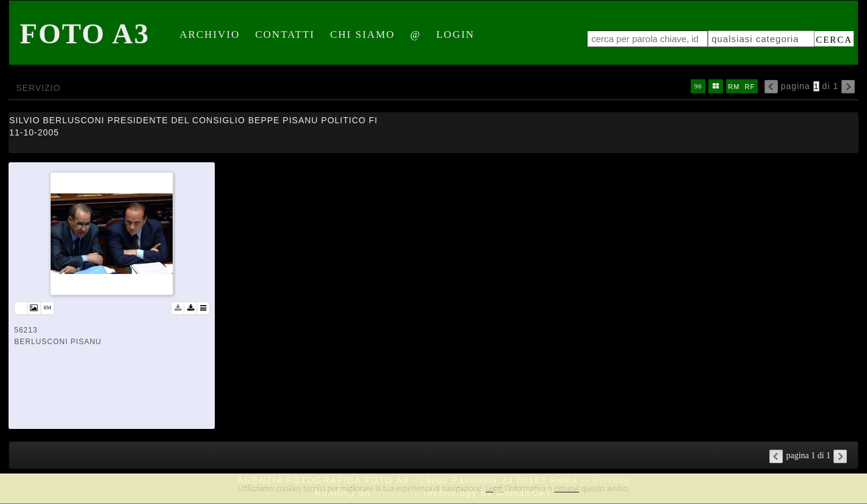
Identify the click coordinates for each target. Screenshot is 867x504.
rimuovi (567, 488)
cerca (834, 40)
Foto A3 (85, 34)
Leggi (494, 488)
